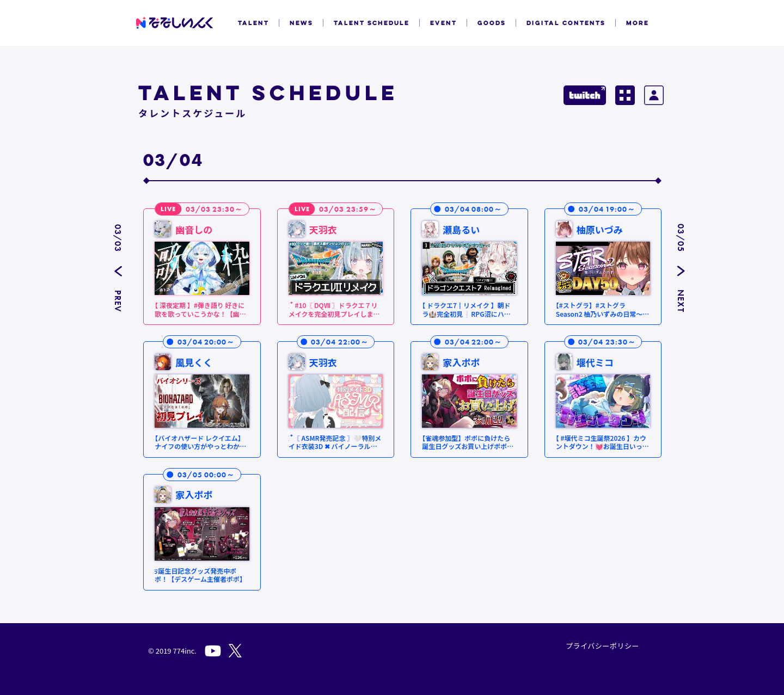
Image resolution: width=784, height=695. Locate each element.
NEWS (301, 23)
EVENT (443, 23)
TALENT (253, 23)
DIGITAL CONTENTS (566, 23)
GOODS (492, 23)
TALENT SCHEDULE (372, 23)
